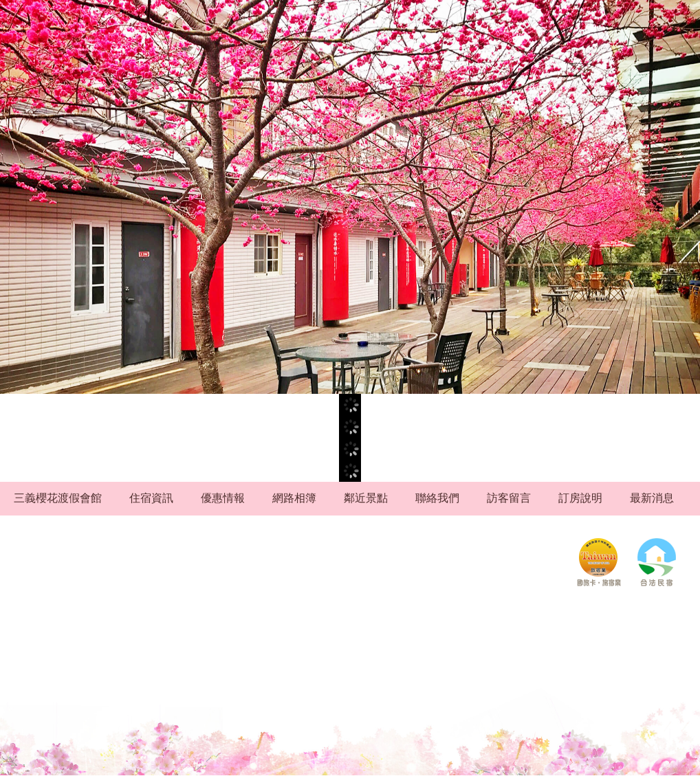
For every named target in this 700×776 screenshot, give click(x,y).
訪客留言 (509, 498)
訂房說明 (580, 498)
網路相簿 (294, 498)
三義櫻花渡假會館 (58, 498)
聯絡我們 (437, 498)
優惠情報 (223, 498)
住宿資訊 (151, 498)
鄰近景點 (366, 498)
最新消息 (652, 498)
